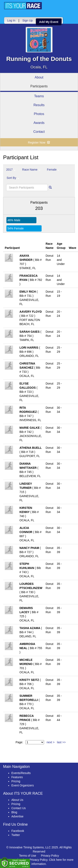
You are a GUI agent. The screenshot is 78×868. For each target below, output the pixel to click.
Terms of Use (28, 856)
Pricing (16, 781)
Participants (39, 86)
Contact (39, 132)
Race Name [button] (31, 170)
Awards (39, 123)
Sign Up (28, 20)
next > (51, 742)
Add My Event (49, 22)
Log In (11, 20)
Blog (14, 812)
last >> (61, 742)
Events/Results (21, 773)
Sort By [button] (13, 178)
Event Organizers (23, 785)
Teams (39, 96)
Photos (39, 114)
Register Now (39, 142)
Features (17, 777)
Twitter (16, 835)
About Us (17, 800)
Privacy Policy (50, 856)
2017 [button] (11, 170)
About (39, 77)
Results (39, 105)
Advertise (17, 816)
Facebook (18, 831)
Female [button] (53, 170)
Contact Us (19, 808)
